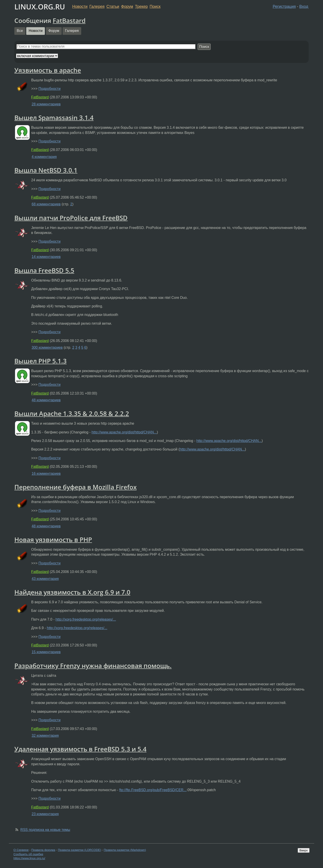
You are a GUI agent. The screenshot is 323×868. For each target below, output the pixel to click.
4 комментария (44, 157)
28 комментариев (46, 104)
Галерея (97, 7)
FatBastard (69, 20)
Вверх (304, 850)
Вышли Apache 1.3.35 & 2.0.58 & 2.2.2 (72, 413)
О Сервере (21, 850)
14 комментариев (46, 257)
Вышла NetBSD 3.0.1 (46, 170)
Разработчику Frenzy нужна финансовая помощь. (93, 666)
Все (20, 31)
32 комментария (45, 736)
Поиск (155, 7)
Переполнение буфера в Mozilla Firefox (75, 487)
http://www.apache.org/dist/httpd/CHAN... (124, 432)
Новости (80, 7)
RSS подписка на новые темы (45, 830)
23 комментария (45, 814)
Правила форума (43, 850)
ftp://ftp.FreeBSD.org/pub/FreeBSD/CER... (153, 790)
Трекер (141, 7)
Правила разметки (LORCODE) (80, 850)
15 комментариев (46, 652)
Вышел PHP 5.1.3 (40, 361)
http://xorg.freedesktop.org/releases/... (86, 619)
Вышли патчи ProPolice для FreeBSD (71, 218)
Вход (304, 7)
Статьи (113, 7)
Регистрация (284, 7)
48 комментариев (46, 400)
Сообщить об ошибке (28, 854)
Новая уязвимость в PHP (53, 539)
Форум (127, 7)
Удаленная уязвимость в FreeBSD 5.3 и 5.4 (80, 749)
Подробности (49, 89)
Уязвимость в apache (48, 70)
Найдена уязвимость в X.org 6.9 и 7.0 (72, 592)
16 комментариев (46, 474)
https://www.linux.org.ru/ (29, 858)
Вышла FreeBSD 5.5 (44, 270)
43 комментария (45, 579)
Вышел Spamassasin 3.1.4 (54, 118)
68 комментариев (46, 204)
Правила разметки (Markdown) (125, 850)
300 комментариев (47, 347)
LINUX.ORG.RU (40, 7)
